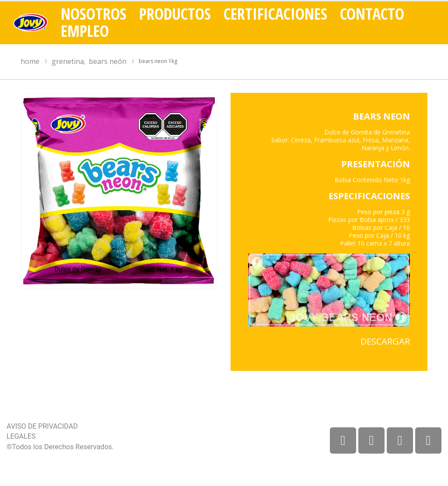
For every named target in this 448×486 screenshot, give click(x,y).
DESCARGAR (385, 341)
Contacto (372, 14)
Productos (175, 14)
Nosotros (94, 14)
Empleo (85, 31)
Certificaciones (275, 14)
